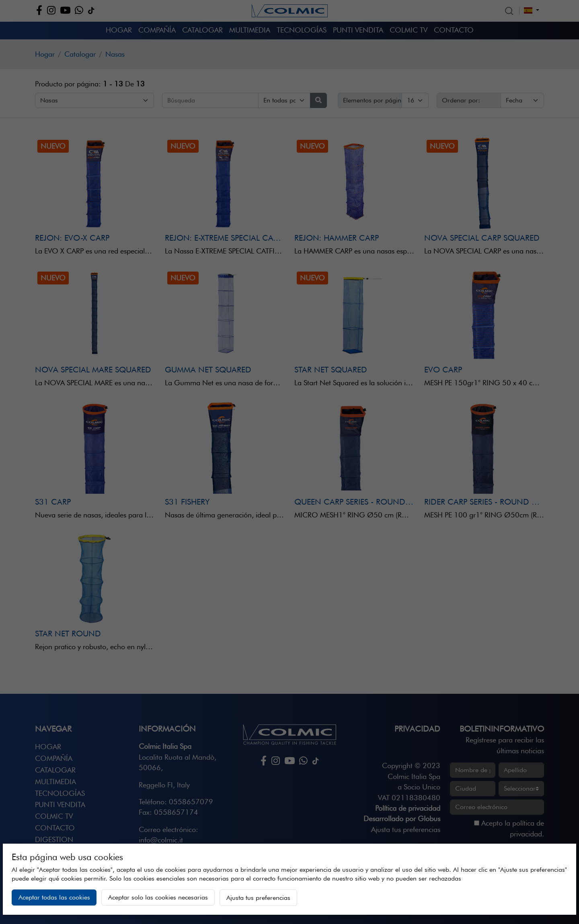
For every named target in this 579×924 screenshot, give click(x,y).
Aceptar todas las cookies (54, 897)
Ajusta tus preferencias (258, 898)
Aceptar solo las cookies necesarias (158, 897)
